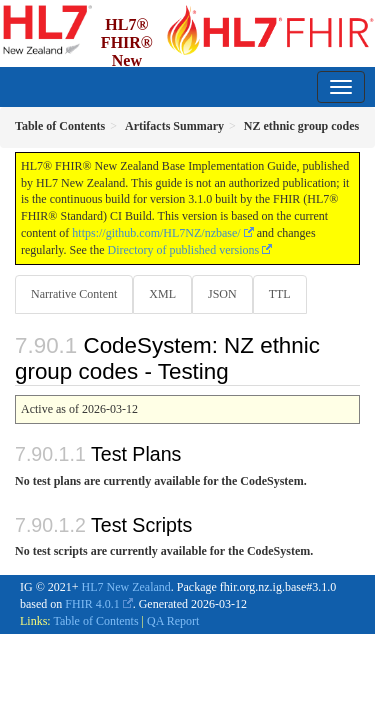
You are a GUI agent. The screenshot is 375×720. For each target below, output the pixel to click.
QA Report (173, 621)
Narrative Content (74, 294)
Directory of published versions (184, 250)
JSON (222, 294)
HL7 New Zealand (126, 587)
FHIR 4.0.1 (92, 604)
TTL (280, 294)
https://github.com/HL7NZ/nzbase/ (156, 233)
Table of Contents (95, 621)
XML (162, 294)
